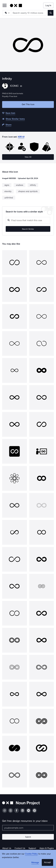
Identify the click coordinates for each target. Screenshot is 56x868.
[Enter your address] (28, 828)
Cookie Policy (31, 854)
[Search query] (28, 220)
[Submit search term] (51, 13)
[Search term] (29, 13)
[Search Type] (7, 13)
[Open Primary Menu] (5, 6)
